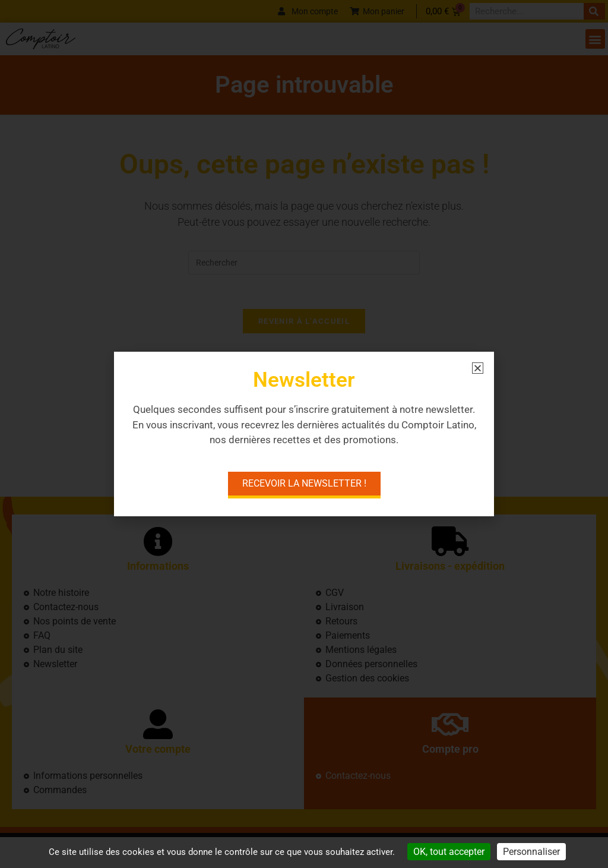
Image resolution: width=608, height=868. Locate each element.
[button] (478, 368)
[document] (304, 434)
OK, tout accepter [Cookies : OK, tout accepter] (449, 852)
